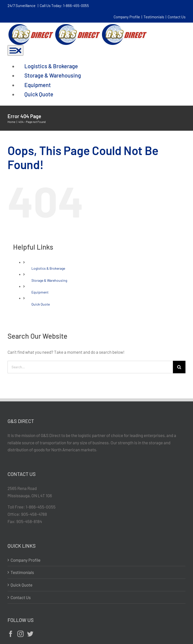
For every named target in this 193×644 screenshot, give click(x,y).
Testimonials (154, 17)
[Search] (179, 367)
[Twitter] (30, 634)
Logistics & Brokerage (48, 268)
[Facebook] (11, 634)
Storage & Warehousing (49, 280)
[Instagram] (20, 634)
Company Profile (127, 17)
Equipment (40, 292)
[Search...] (90, 367)
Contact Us (177, 17)
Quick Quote (41, 304)
